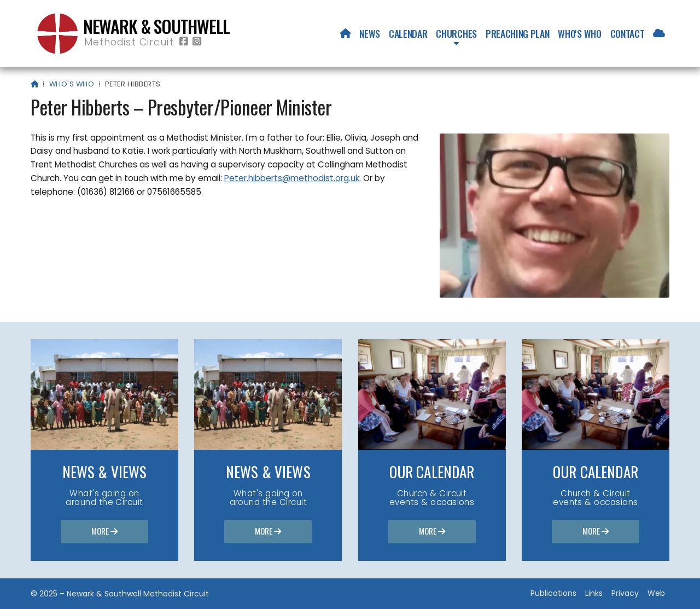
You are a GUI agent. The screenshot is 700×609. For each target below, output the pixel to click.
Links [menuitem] (594, 593)
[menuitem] (346, 33)
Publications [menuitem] (553, 593)
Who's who (72, 84)
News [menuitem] (370, 33)
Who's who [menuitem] (579, 33)
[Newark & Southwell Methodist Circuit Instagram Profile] (197, 42)
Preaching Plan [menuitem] (518, 33)
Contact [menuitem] (628, 33)
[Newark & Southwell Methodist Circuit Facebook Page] (184, 42)
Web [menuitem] (656, 593)
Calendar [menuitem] (408, 33)
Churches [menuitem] (456, 33)
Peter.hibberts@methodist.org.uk (292, 178)
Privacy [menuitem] (625, 593)
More (104, 532)
